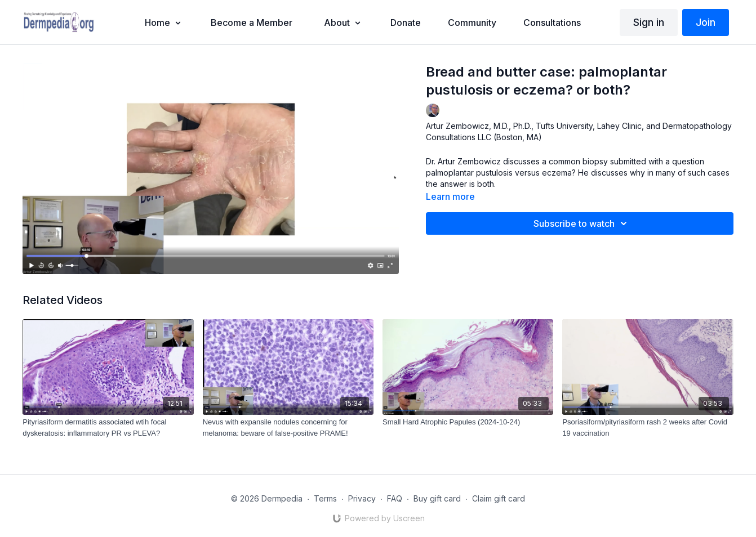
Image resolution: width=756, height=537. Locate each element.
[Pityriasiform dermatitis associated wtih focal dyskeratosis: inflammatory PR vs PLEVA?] (108, 428)
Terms (325, 498)
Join (706, 22)
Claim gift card (499, 498)
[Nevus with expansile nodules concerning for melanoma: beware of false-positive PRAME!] (288, 428)
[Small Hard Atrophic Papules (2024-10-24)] (468, 422)
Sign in (649, 22)
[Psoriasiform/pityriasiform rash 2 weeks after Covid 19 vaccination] (648, 428)
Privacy (362, 498)
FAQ (395, 498)
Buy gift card (437, 498)
